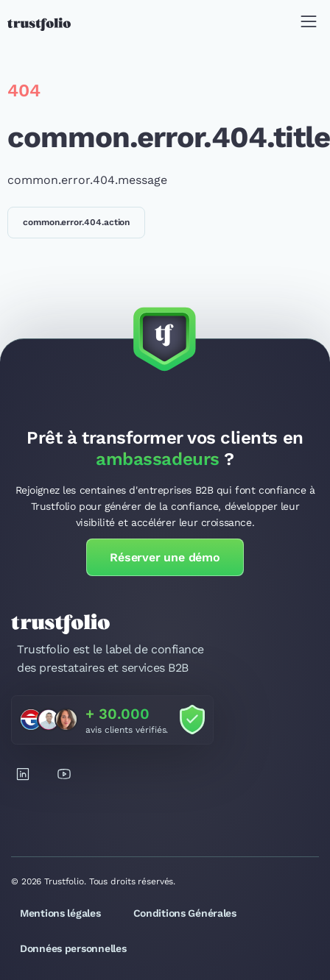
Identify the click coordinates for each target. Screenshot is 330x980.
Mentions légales (60, 913)
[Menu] (309, 24)
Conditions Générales (185, 913)
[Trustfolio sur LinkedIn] (23, 774)
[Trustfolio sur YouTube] (64, 774)
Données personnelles (73, 948)
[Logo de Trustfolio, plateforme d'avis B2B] (39, 24)
